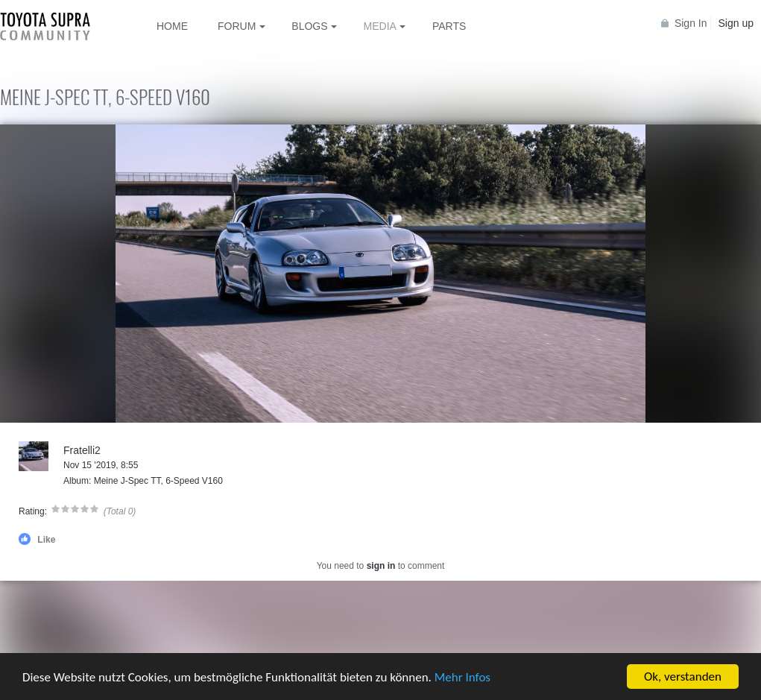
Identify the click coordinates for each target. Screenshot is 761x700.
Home (172, 26)
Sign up (736, 23)
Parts (449, 26)
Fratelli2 (82, 450)
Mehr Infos (462, 678)
